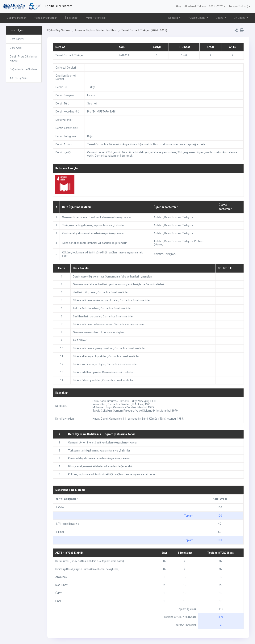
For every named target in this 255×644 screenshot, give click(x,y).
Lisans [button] (220, 18)
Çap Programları (17, 18)
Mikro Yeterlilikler (96, 18)
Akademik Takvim (195, 6)
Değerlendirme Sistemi (24, 69)
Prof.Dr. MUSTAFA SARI (101, 112)
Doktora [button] (173, 18)
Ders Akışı (16, 48)
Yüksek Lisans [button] (197, 18)
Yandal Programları (46, 18)
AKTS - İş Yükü (19, 78)
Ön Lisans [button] (240, 18)
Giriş (179, 6)
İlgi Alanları (72, 18)
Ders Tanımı (17, 39)
